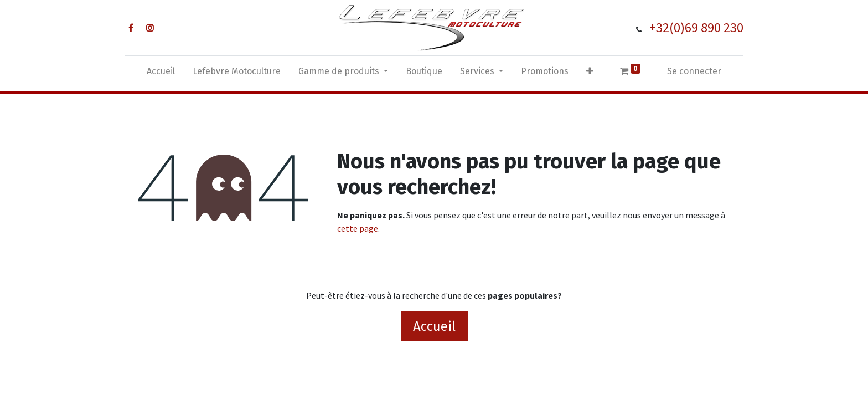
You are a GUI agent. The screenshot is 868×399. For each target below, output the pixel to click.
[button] (590, 74)
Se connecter (694, 71)
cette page (358, 228)
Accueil (434, 326)
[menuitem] (161, 74)
